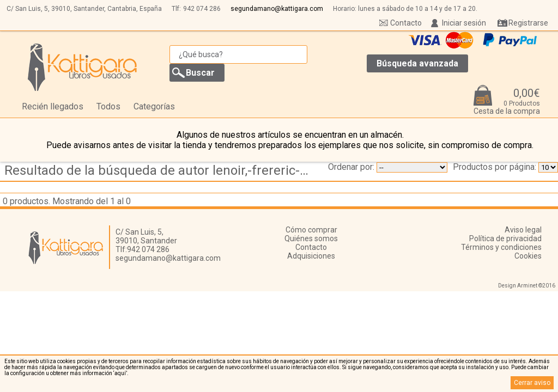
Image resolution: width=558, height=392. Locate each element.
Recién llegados (53, 106)
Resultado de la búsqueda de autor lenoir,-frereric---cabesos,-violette (160, 170)
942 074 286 (202, 9)
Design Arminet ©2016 (527, 286)
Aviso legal (523, 230)
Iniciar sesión (464, 23)
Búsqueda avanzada (417, 63)
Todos (108, 106)
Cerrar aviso (532, 383)
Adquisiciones (311, 256)
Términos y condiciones (501, 247)
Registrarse (528, 23)
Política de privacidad (505, 238)
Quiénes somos (311, 238)
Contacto (406, 23)
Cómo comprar (311, 230)
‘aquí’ (120, 373)
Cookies (528, 256)
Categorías (154, 106)
